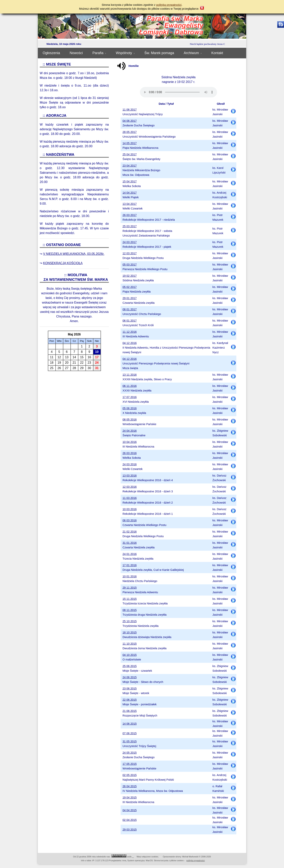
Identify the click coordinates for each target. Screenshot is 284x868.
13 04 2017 (130, 204)
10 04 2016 (130, 442)
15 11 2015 (130, 599)
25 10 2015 (130, 621)
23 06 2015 (130, 688)
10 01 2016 (130, 576)
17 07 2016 (130, 397)
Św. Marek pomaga (159, 53)
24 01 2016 (130, 554)
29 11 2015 (130, 588)
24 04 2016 (130, 431)
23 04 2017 (130, 166)
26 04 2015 (130, 786)
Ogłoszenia (51, 53)
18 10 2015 (130, 632)
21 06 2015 (130, 711)
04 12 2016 (130, 343)
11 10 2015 (130, 644)
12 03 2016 (130, 487)
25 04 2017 (130, 154)
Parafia (99, 53)
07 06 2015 (130, 733)
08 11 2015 (130, 610)
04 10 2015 (130, 655)
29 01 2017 (130, 298)
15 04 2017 (130, 181)
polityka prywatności (196, 860)
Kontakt (217, 53)
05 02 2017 (130, 287)
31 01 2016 (130, 543)
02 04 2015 (130, 820)
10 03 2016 (130, 509)
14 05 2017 (130, 143)
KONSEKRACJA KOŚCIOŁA (63, 263)
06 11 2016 (130, 386)
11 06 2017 (130, 110)
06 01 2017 (130, 321)
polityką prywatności (169, 5)
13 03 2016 (130, 476)
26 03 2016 (130, 453)
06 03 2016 (130, 520)
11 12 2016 (130, 332)
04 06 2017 (130, 121)
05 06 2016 (130, 408)
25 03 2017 (130, 226)
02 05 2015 (130, 775)
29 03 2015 (130, 830)
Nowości (76, 53)
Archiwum (193, 53)
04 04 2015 (130, 810)
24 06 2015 (130, 677)
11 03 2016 (130, 498)
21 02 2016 (130, 532)
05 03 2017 (130, 265)
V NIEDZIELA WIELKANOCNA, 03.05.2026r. (74, 254)
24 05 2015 (130, 753)
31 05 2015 (130, 741)
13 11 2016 (130, 375)
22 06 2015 (130, 700)
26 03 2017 (130, 215)
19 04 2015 (130, 797)
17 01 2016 (130, 565)
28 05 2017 (130, 132)
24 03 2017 (130, 242)
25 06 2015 (130, 666)
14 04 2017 (130, 193)
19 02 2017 (130, 276)
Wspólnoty (125, 53)
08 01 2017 (130, 309)
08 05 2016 (130, 420)
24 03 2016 (130, 464)
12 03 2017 (130, 253)
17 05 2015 (130, 764)
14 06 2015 (130, 724)
